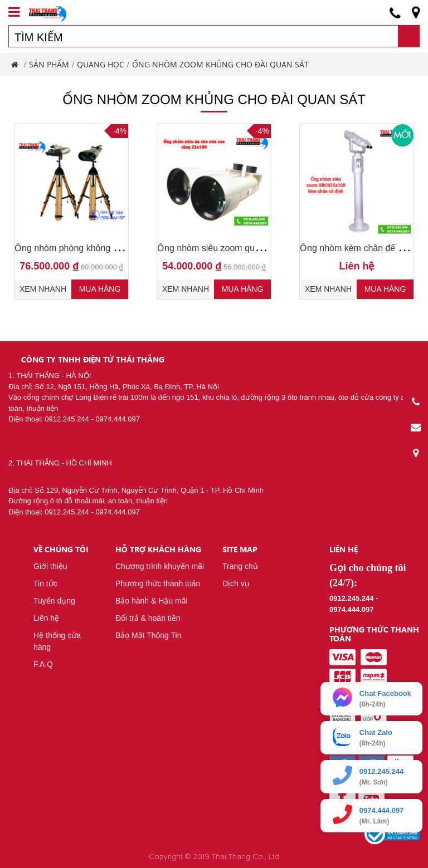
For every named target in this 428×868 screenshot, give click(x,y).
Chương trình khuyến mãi (160, 566)
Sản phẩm (49, 64)
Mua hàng (100, 289)
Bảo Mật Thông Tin (148, 635)
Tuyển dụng (54, 601)
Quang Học (101, 64)
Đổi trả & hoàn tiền (148, 618)
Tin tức (45, 583)
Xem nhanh (43, 289)
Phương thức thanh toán (158, 583)
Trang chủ (240, 566)
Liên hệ (46, 618)
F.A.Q (43, 664)
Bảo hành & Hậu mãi (152, 601)
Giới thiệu (50, 566)
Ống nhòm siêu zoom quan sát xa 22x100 (240, 248)
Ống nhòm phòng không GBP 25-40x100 (95, 248)
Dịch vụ (236, 583)
